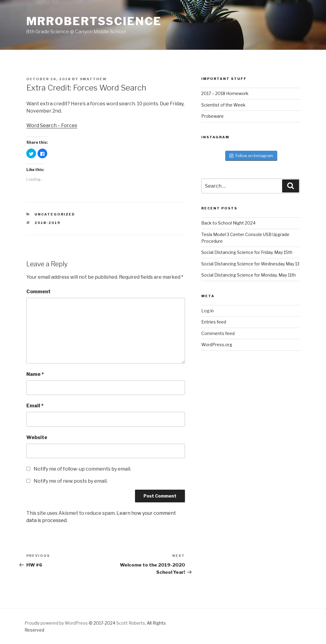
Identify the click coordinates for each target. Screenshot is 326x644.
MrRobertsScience (94, 21)
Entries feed (214, 322)
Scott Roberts (131, 623)
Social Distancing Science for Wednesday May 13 (250, 264)
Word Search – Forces (52, 125)
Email (35, 406)
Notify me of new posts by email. (71, 481)
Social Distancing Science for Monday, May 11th (249, 275)
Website (37, 437)
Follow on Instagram (251, 156)
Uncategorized (55, 214)
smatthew (94, 79)
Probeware (212, 116)
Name (35, 374)
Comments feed (218, 333)
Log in (207, 311)
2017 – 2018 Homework (225, 93)
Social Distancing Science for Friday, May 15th (247, 252)
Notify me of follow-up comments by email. (82, 469)
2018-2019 (47, 223)
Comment (38, 292)
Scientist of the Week (223, 105)
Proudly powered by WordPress (56, 623)
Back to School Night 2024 (228, 223)
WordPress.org (217, 345)
